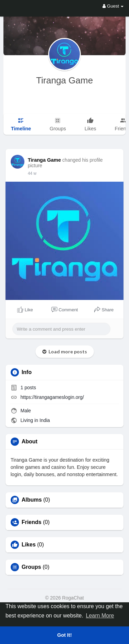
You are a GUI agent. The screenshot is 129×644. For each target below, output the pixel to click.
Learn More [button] (100, 616)
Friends (32, 522)
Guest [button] (113, 6)
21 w (32, 173)
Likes (29, 545)
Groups (31, 567)
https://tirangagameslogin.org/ (52, 397)
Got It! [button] (64, 635)
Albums (32, 500)
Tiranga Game (64, 80)
